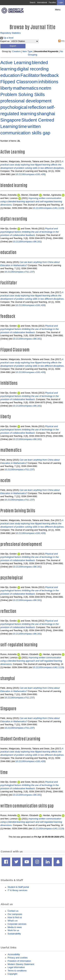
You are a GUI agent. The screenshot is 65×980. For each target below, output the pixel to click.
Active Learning (16, 63)
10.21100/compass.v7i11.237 (19, 272)
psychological (14, 107)
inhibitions (48, 82)
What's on (13, 921)
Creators (16, 51)
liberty (6, 88)
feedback (50, 75)
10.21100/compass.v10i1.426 (30, 174)
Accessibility (14, 954)
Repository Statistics (10, 33)
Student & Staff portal (18, 887)
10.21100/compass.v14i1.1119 (48, 208)
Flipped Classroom (19, 82)
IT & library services (17, 890)
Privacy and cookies (18, 958)
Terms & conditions (17, 971)
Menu (58, 10)
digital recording (33, 69)
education (10, 75)
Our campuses (15, 914)
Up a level (7, 38)
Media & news (15, 927)
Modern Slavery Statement (21, 964)
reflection (37, 107)
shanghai (46, 114)
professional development (26, 101)
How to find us (15, 917)
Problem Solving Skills (23, 94)
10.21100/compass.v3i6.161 (27, 242)
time (23, 126)
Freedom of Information (19, 961)
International (42, 3)
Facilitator (30, 75)
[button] (13, 46)
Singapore (11, 120)
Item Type (27, 51)
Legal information (16, 967)
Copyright (12, 974)
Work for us (13, 930)
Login (61, 3)
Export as (5, 41)
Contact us (13, 911)
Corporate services (17, 924)
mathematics (26, 88)
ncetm (45, 88)
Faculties (52, 3)
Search (32, 3)
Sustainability (14, 934)
